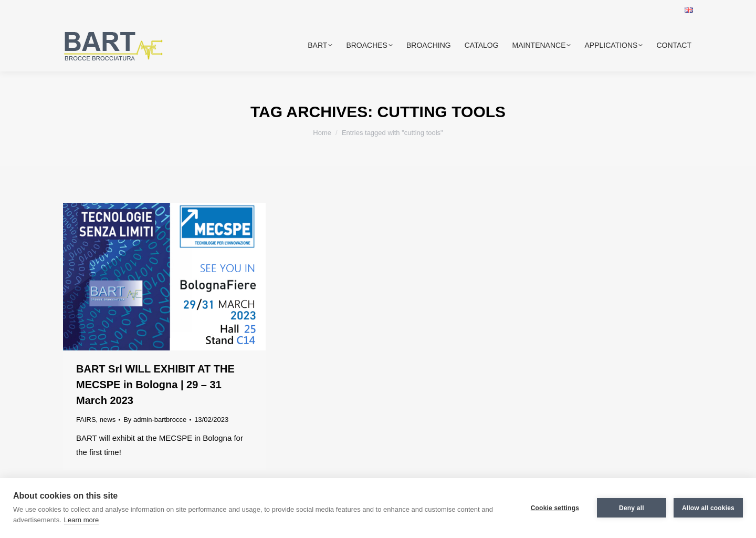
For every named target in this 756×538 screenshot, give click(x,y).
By (155, 420)
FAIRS (86, 420)
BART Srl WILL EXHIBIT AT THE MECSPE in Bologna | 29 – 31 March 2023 (155, 385)
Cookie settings (555, 508)
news (108, 420)
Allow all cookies (708, 508)
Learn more (81, 520)
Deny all (632, 508)
